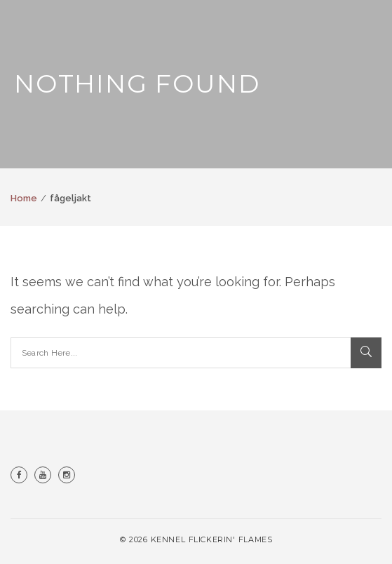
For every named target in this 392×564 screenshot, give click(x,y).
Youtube (43, 475)
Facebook (19, 475)
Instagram (67, 475)
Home (24, 198)
